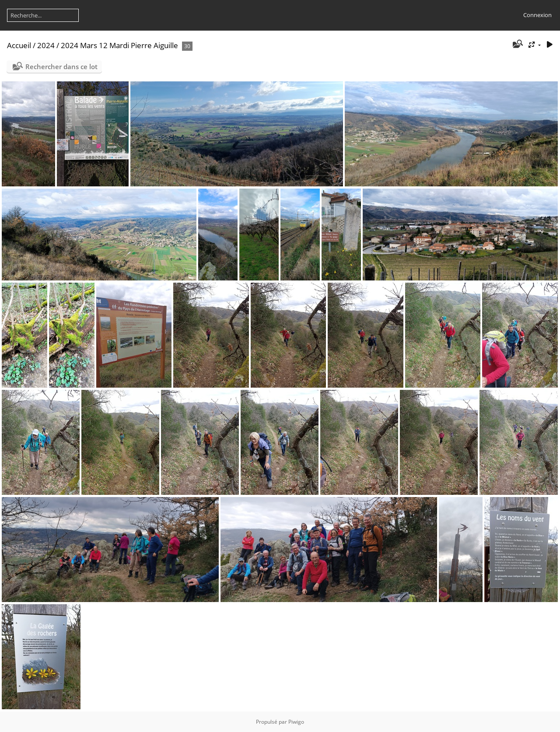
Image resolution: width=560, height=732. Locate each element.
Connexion (537, 15)
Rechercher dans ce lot (61, 67)
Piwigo (296, 722)
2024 (46, 45)
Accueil (19, 45)
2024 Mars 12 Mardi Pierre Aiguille (119, 45)
